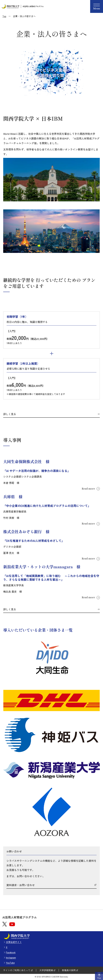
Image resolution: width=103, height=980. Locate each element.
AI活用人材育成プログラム (33, 6)
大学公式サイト (14, 942)
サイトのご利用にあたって (17, 970)
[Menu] (97, 6)
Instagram (11, 957)
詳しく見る (10, 414)
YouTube (10, 963)
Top (4, 16)
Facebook (11, 952)
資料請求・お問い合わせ (21, 885)
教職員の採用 (69, 970)
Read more (88, 489)
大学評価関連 (46, 970)
